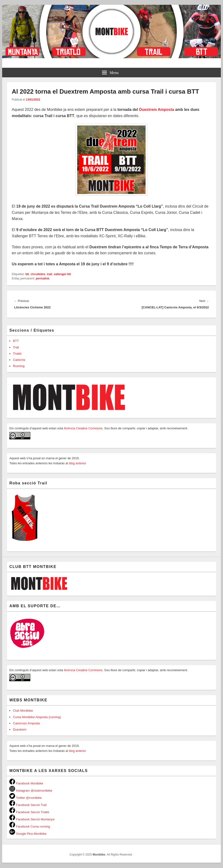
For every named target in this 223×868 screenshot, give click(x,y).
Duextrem (20, 729)
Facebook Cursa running (30, 826)
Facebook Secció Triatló (29, 812)
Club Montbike (23, 711)
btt (27, 274)
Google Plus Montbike (28, 834)
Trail (16, 347)
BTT (16, 341)
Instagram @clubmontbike (31, 791)
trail (49, 274)
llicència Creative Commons (83, 428)
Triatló (17, 354)
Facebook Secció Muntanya (32, 819)
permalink (42, 278)
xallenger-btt (62, 274)
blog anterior (77, 463)
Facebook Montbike (26, 783)
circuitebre (38, 274)
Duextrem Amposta (157, 110)
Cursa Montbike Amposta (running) (37, 717)
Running (19, 366)
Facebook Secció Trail (28, 805)
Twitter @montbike (25, 798)
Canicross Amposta (26, 723)
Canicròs (19, 360)
